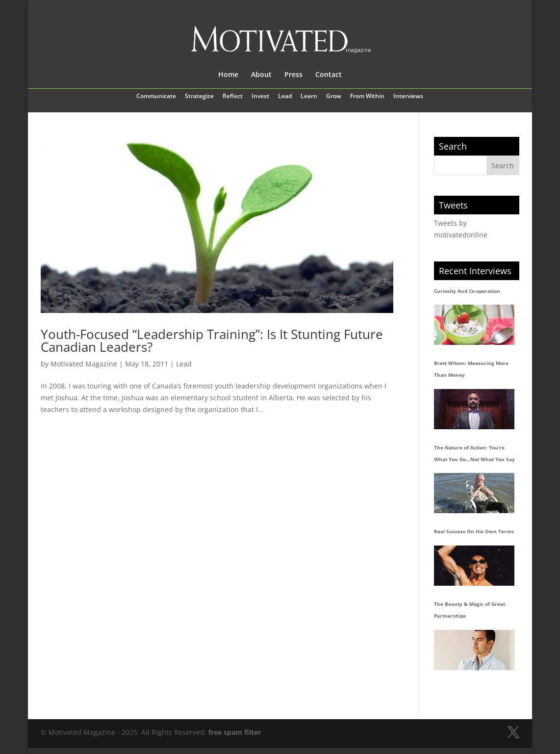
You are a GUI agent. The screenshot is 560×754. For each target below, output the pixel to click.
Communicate (156, 97)
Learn (309, 97)
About (261, 75)
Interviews (408, 97)
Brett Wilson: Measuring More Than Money (471, 369)
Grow (334, 97)
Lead (285, 97)
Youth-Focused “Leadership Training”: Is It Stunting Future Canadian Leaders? (212, 340)
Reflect (233, 97)
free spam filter (235, 732)
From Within (367, 97)
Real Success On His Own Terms (474, 531)
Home (228, 75)
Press (293, 75)
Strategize (199, 97)
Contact (329, 75)
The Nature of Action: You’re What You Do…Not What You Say (474, 453)
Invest (260, 97)
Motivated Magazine (84, 364)
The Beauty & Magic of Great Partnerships (470, 610)
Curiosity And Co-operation (467, 291)
